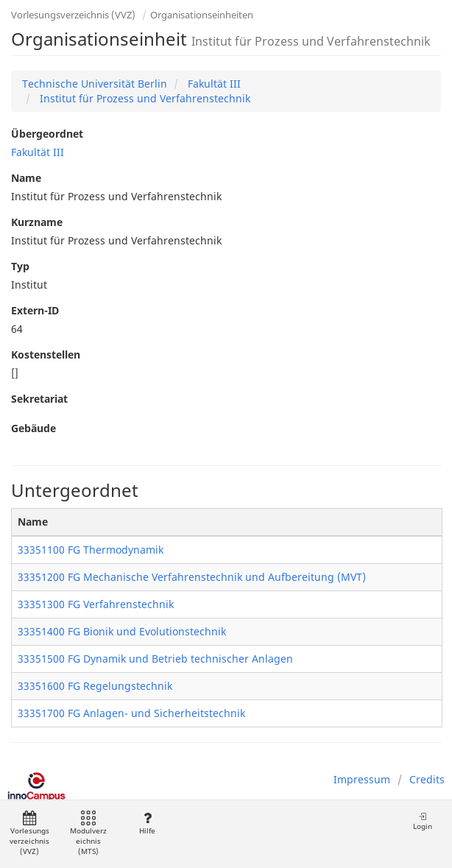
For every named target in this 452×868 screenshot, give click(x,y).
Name (26, 178)
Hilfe (147, 823)
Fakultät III (213, 84)
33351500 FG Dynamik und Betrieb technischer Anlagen (155, 659)
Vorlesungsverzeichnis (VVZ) (73, 15)
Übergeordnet (47, 134)
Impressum (362, 779)
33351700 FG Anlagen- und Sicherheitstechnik (131, 713)
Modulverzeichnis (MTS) (88, 834)
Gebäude (33, 428)
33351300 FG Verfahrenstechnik (96, 604)
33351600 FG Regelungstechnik (95, 686)
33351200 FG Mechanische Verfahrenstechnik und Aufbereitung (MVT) (192, 577)
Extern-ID (35, 310)
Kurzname (37, 222)
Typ (20, 266)
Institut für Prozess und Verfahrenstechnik (144, 98)
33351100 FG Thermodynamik (91, 550)
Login (423, 821)
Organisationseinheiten (202, 15)
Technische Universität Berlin (95, 84)
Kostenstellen (46, 354)
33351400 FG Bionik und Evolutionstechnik (122, 631)
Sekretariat (39, 399)
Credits (427, 779)
